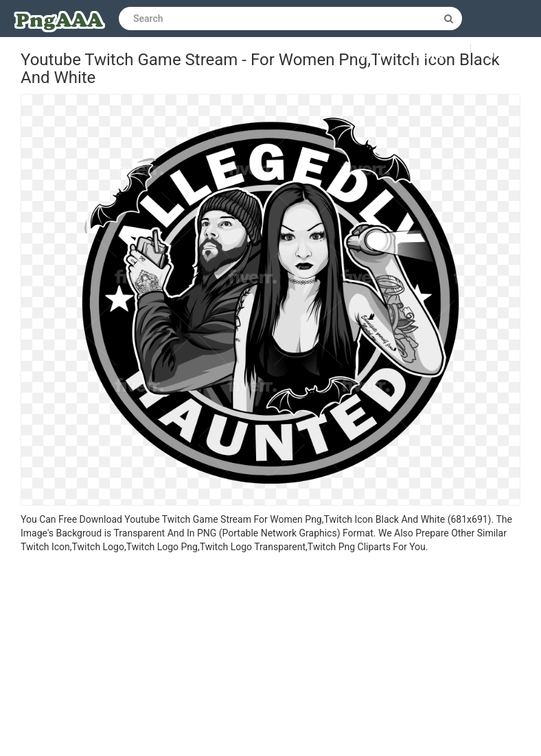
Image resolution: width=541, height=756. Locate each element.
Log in (371, 56)
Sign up (431, 56)
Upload (506, 56)
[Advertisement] (270, 657)
